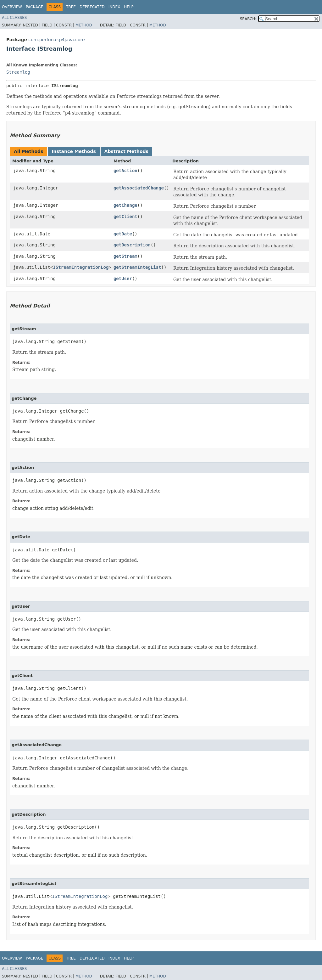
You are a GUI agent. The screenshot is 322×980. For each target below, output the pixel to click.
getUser (123, 279)
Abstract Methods (126, 151)
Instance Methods (74, 151)
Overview (12, 7)
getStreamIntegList (137, 267)
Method (84, 25)
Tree (71, 7)
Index (114, 7)
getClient (125, 217)
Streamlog (18, 72)
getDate (123, 234)
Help (129, 7)
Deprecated (92, 7)
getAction (125, 171)
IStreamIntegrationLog (81, 267)
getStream (125, 256)
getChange (125, 205)
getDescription (132, 245)
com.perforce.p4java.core (56, 40)
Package (34, 7)
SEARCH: (248, 19)
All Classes (14, 18)
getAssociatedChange (139, 188)
